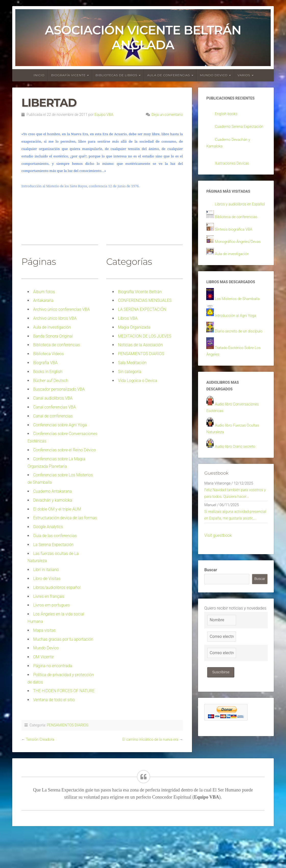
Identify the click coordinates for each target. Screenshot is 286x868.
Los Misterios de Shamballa (240, 318)
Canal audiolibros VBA (53, 398)
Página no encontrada (53, 666)
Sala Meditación (132, 363)
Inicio (39, 75)
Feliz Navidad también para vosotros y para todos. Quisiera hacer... (232, 529)
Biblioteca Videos (48, 354)
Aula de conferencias (169, 75)
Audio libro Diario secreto (237, 477)
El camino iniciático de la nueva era (150, 740)
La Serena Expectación (53, 545)
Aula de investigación (52, 327)
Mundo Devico (46, 648)
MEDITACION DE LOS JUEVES (145, 336)
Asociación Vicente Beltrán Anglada (143, 38)
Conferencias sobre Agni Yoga (60, 425)
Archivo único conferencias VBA (61, 309)
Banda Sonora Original (53, 336)
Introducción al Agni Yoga (238, 335)
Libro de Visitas (47, 579)
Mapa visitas (44, 630)
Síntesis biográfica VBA (236, 247)
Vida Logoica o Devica (138, 381)
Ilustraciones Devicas (234, 172)
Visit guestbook (218, 585)
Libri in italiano (46, 570)
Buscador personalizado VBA (59, 389)
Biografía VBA (45, 363)
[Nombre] (222, 670)
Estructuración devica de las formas (65, 518)
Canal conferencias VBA (55, 407)
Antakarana (43, 300)
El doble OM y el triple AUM (57, 509)
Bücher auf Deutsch (51, 381)
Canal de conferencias (53, 416)
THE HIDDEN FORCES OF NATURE (64, 691)
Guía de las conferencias (55, 536)
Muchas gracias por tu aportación (63, 639)
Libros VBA (128, 318)
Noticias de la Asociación (140, 345)
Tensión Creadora (40, 740)
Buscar (211, 620)
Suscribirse (221, 722)
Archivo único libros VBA (55, 318)
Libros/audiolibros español (57, 587)
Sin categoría (130, 372)
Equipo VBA (104, 115)
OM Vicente (43, 657)
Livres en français (49, 596)
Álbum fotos (44, 292)
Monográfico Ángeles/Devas (240, 260)
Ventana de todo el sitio (54, 700)
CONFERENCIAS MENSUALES (145, 300)
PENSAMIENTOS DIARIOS (141, 354)
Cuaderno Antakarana (53, 491)
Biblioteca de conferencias (57, 345)
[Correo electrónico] (222, 686)
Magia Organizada (134, 327)
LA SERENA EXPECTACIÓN (142, 309)
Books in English (48, 372)
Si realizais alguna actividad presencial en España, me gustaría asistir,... (235, 560)
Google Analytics (48, 527)
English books (227, 114)
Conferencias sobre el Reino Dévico (64, 450)
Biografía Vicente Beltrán (140, 292)
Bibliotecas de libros (116, 75)
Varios (244, 75)
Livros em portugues (51, 605)
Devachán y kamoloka (53, 500)
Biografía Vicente (69, 75)
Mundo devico (214, 75)
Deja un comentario (167, 115)
